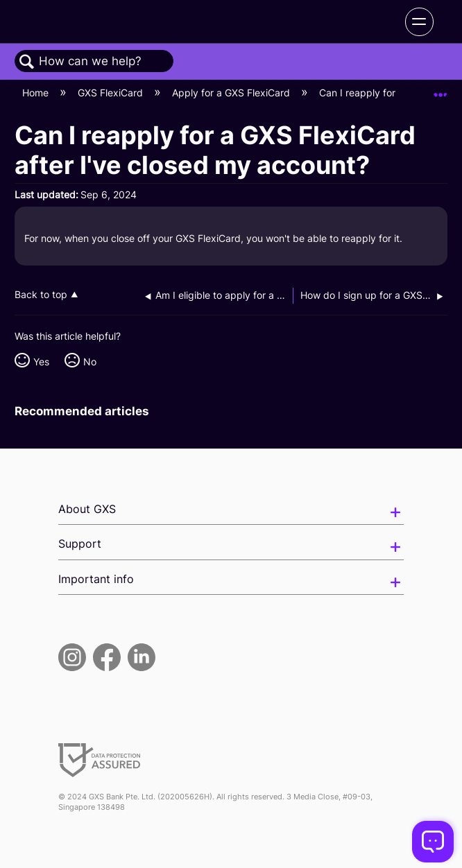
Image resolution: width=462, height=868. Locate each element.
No (90, 362)
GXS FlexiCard (112, 93)
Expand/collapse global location (440, 89)
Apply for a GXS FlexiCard (232, 93)
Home (37, 93)
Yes (41, 362)
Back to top (41, 295)
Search (27, 62)
